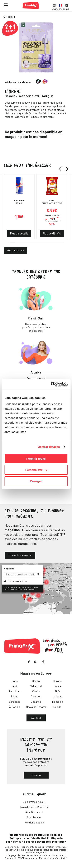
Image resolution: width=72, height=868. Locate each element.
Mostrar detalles (49, 447)
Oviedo (57, 707)
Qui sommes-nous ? (34, 802)
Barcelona (14, 691)
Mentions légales (34, 822)
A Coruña (15, 707)
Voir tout (36, 718)
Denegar (36, 481)
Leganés (36, 702)
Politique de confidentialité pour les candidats (34, 840)
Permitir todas (36, 459)
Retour (11, 17)
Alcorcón (36, 696)
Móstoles (58, 702)
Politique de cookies (47, 835)
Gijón (58, 691)
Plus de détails (19, 233)
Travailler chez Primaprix (34, 807)
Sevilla (36, 681)
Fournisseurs (34, 817)
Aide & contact (34, 812)
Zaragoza (14, 702)
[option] (54, 5)
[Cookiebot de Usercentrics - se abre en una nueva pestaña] (51, 384)
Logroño (57, 696)
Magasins (9, 568)
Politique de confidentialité (27, 838)
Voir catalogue (15, 250)
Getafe (58, 686)
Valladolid (36, 686)
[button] (62, 169)
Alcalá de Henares (36, 707)
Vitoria (36, 691)
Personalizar (36, 470)
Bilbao (15, 696)
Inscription (59, 842)
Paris (15, 681)
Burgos (58, 681)
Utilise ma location (15, 581)
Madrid (14, 686)
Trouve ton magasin (20, 555)
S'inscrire (36, 775)
